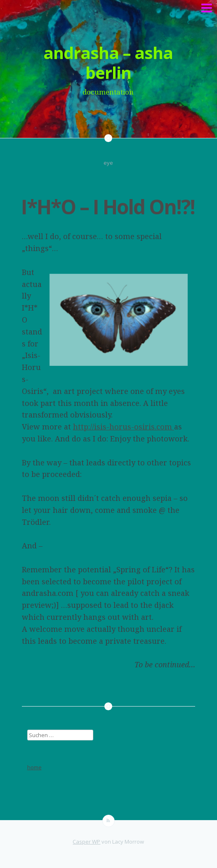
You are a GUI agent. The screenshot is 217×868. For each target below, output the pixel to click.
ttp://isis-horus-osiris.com (126, 427)
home (34, 767)
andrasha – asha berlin (108, 63)
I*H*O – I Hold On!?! (108, 207)
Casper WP (86, 842)
